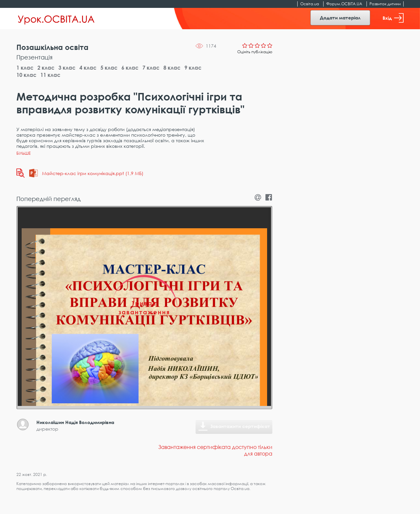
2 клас (46, 68)
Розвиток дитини (385, 4)
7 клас (151, 68)
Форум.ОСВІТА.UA (344, 4)
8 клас (172, 68)
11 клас (50, 75)
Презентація (34, 57)
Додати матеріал (340, 18)
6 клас (130, 68)
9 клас (193, 68)
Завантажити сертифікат (240, 426)
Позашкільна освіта (52, 47)
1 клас (25, 68)
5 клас (109, 68)
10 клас (26, 75)
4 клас (88, 68)
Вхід (393, 18)
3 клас (67, 68)
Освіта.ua (310, 4)
